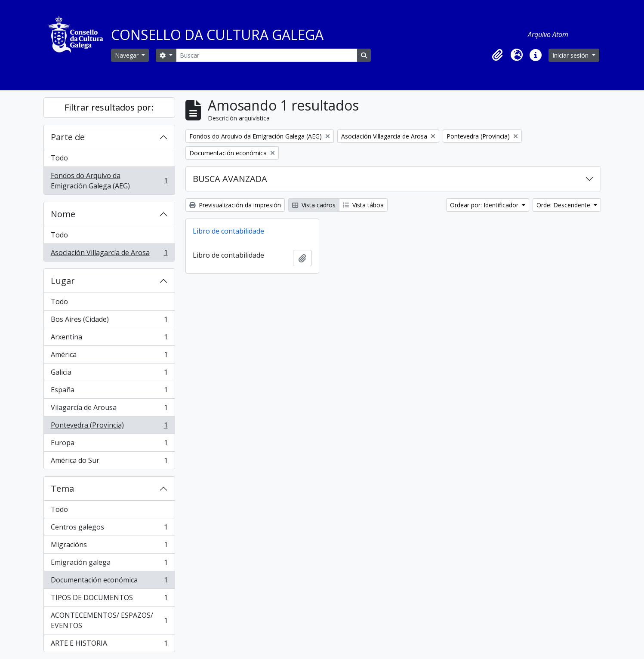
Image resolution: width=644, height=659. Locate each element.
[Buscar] (267, 55)
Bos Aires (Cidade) (109, 321)
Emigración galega (109, 564)
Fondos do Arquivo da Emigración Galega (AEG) (109, 181)
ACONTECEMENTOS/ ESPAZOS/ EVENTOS (109, 620)
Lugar (63, 281)
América (109, 356)
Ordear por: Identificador (485, 205)
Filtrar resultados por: (109, 107)
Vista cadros (314, 205)
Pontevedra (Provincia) (109, 427)
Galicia (109, 374)
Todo (59, 158)
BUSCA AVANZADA (230, 179)
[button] (498, 55)
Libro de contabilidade (228, 231)
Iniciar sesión (571, 55)
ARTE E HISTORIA (109, 645)
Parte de (68, 137)
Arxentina (109, 339)
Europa (109, 445)
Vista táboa (363, 205)
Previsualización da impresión (235, 205)
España (109, 392)
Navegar (128, 55)
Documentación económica (109, 582)
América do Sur (109, 462)
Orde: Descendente (564, 205)
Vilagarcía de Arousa (109, 409)
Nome (63, 214)
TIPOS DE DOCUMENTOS (109, 599)
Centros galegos (109, 529)
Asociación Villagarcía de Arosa (109, 254)
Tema (62, 488)
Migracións (109, 547)
